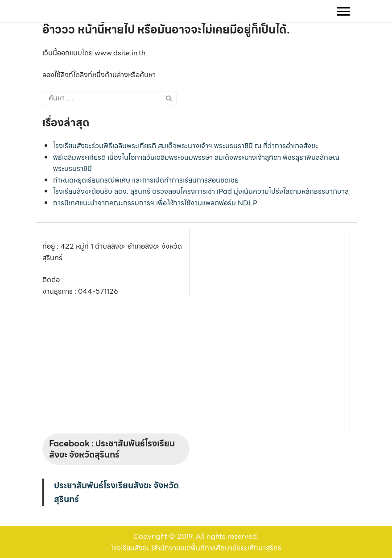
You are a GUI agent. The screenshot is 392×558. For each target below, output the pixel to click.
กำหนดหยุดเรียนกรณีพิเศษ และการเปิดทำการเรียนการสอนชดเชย (146, 180)
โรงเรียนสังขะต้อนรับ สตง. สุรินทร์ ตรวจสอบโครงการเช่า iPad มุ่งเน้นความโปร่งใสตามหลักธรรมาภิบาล (201, 191)
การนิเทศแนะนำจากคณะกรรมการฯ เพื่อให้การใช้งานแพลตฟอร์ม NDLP (155, 203)
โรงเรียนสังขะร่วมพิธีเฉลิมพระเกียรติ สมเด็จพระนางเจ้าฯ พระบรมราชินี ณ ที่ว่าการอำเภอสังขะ (186, 146)
